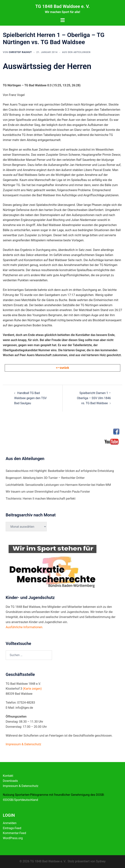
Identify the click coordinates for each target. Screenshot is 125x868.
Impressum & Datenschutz (21, 786)
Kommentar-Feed (14, 833)
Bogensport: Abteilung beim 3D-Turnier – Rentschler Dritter (45, 478)
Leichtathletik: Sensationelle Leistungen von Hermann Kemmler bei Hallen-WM (58, 485)
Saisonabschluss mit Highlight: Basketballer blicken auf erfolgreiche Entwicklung (60, 471)
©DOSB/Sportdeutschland (20, 800)
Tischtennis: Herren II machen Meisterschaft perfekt (41, 499)
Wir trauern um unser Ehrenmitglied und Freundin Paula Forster (48, 492)
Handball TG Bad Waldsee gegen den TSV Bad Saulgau (30, 398)
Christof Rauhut (20, 52)
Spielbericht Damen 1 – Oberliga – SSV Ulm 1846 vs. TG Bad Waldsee (94, 398)
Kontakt (8, 776)
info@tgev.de (24, 708)
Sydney (101, 861)
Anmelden (10, 823)
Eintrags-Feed (12, 828)
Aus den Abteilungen (76, 52)
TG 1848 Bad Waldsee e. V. (62, 6)
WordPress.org (13, 838)
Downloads (10, 781)
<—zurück (62, 368)
